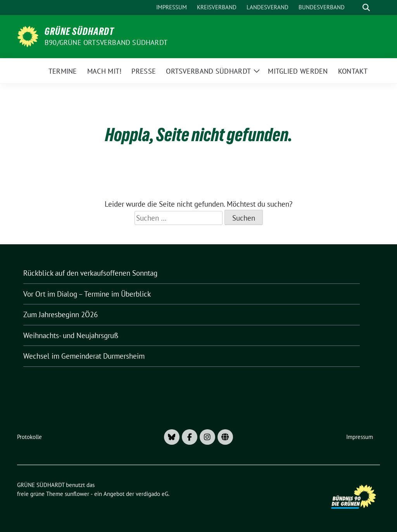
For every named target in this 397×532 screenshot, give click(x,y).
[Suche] (355, 8)
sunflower (77, 494)
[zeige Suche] (366, 8)
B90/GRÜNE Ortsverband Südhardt (106, 42)
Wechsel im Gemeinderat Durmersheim (84, 356)
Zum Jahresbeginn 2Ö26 (60, 314)
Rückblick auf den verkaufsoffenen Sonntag (90, 273)
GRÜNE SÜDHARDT (79, 31)
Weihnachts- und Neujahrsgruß (71, 335)
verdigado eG (152, 494)
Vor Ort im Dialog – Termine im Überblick (87, 294)
